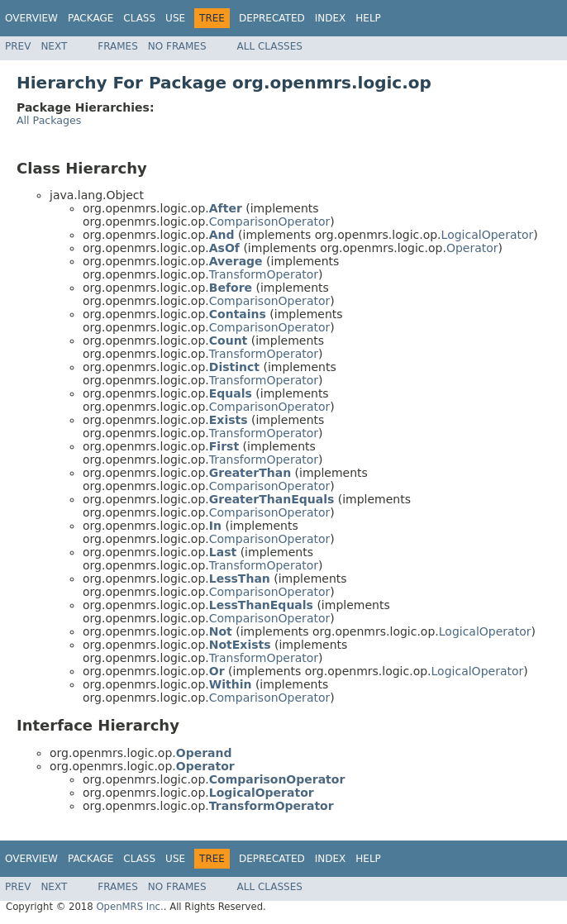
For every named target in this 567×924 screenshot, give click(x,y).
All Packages (49, 120)
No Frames (177, 46)
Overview (31, 18)
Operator (472, 248)
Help (368, 18)
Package (91, 18)
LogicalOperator (488, 235)
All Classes (270, 46)
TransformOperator (264, 274)
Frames (118, 46)
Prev (18, 46)
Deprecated (272, 18)
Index (331, 18)
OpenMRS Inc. (129, 907)
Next (54, 46)
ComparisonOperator (270, 221)
